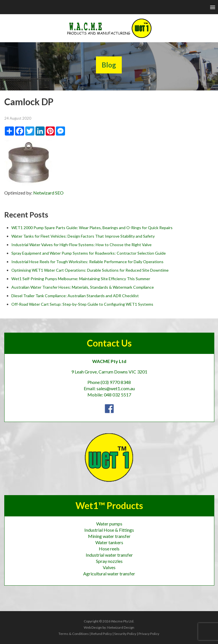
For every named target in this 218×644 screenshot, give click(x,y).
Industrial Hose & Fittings (109, 530)
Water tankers (109, 542)
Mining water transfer (109, 536)
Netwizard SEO (48, 193)
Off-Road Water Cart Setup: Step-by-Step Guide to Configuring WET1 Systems (82, 304)
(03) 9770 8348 (116, 382)
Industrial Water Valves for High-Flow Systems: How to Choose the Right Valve (81, 245)
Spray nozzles (109, 561)
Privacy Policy (149, 634)
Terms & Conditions (74, 634)
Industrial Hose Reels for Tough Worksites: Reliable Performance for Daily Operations (87, 262)
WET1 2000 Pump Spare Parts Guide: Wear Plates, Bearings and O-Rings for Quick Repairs (92, 228)
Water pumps (109, 524)
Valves (109, 567)
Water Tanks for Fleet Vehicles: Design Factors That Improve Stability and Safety (83, 236)
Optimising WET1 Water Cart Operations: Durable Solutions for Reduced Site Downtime (90, 270)
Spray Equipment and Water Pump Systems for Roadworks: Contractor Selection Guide (89, 253)
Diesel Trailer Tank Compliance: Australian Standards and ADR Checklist (75, 296)
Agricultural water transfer (109, 574)
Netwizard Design (121, 627)
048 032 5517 (118, 395)
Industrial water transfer (109, 555)
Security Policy (125, 634)
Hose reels (109, 549)
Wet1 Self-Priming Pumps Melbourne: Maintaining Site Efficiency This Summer (81, 279)
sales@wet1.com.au (116, 388)
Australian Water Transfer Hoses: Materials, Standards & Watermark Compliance (83, 287)
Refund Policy (101, 634)
